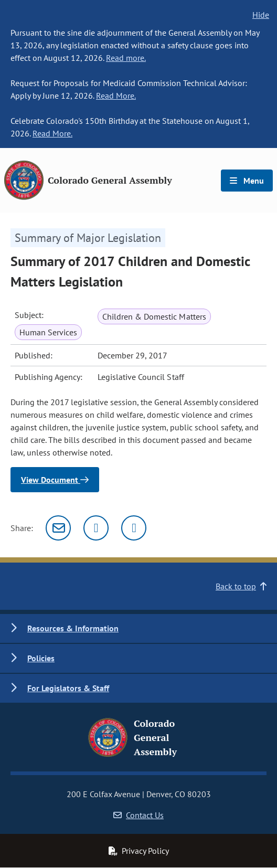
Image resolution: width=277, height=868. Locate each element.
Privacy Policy (138, 851)
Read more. (126, 58)
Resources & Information (73, 628)
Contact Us (138, 815)
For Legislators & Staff (68, 688)
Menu (247, 181)
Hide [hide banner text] (261, 15)
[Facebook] (134, 528)
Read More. (116, 96)
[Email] (58, 528)
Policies (41, 658)
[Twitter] (96, 528)
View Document (55, 480)
